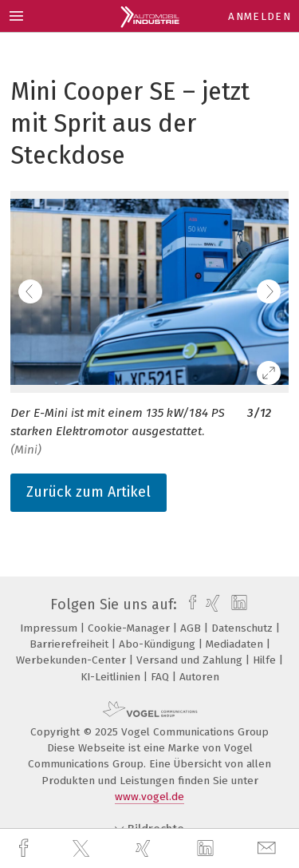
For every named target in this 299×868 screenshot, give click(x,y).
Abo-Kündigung (159, 644)
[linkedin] (207, 849)
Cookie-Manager (130, 628)
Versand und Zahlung (191, 660)
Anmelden (260, 16)
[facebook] (26, 848)
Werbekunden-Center (73, 660)
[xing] (145, 848)
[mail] (269, 848)
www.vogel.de (149, 797)
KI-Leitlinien (112, 677)
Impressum (50, 628)
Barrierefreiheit (71, 644)
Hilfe (266, 660)
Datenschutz (244, 628)
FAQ (161, 677)
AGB (192, 628)
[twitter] (83, 849)
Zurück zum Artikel (89, 492)
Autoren (199, 677)
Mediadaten (236, 644)
